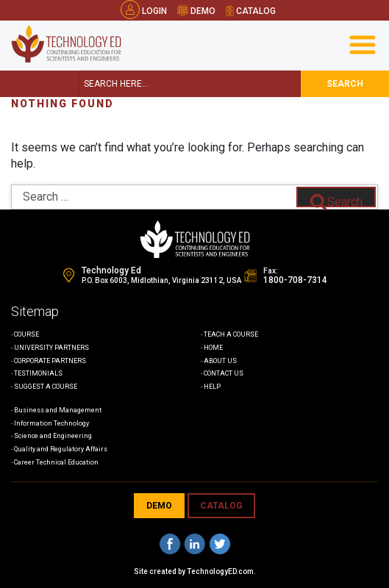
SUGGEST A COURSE (46, 387)
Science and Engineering (53, 436)
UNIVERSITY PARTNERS (51, 348)
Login (144, 11)
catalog (251, 11)
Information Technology (51, 423)
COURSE (26, 334)
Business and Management (58, 410)
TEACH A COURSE (231, 334)
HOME (213, 348)
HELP (212, 387)
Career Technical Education (56, 462)
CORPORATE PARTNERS (50, 361)
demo (196, 11)
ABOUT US (220, 361)
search (345, 84)
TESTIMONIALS (38, 373)
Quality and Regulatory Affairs (61, 449)
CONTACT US (224, 373)
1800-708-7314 (295, 280)
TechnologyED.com (220, 571)
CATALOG (221, 506)
